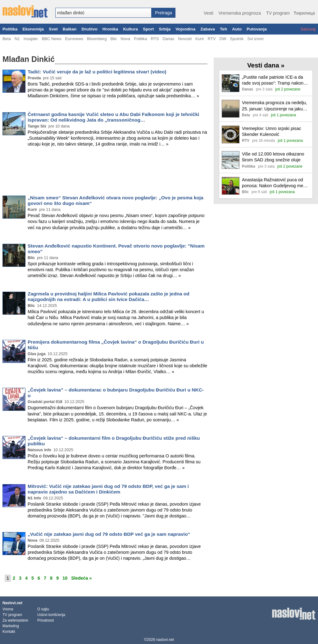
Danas (168, 39)
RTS (155, 39)
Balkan (70, 29)
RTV (212, 39)
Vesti (209, 13)
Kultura (130, 29)
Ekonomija (33, 29)
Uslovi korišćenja (51, 615)
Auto (237, 29)
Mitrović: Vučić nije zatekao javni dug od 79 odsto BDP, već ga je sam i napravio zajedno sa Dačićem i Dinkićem (108, 489)
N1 (17, 39)
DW (223, 39)
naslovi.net (165, 640)
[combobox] (103, 13)
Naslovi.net (12, 603)
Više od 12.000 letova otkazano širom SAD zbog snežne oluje (273, 157)
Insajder (31, 39)
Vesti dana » (266, 65)
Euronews (74, 39)
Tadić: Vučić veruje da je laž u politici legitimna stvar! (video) (97, 72)
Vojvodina (185, 29)
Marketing (11, 626)
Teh (223, 29)
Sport (148, 29)
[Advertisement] (105, 172)
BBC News (51, 39)
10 (65, 578)
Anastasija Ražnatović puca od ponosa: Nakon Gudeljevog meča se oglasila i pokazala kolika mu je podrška (276, 183)
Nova (126, 39)
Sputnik (237, 39)
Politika (10, 29)
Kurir (200, 39)
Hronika (110, 29)
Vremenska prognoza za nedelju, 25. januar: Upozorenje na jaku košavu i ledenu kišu (275, 106)
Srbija (165, 29)
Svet (53, 29)
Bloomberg (97, 39)
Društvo (89, 29)
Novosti (185, 39)
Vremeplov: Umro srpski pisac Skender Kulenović (272, 131)
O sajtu (43, 609)
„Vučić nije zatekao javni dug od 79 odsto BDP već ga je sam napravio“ (109, 534)
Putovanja (257, 29)
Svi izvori (255, 39)
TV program (278, 13)
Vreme (8, 609)
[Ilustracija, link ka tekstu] (231, 84)
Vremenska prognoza (240, 13)
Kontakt (9, 632)
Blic (114, 39)
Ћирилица (304, 13)
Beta (7, 39)
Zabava (208, 29)
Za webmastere (15, 620)
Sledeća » (81, 578)
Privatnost (45, 620)
